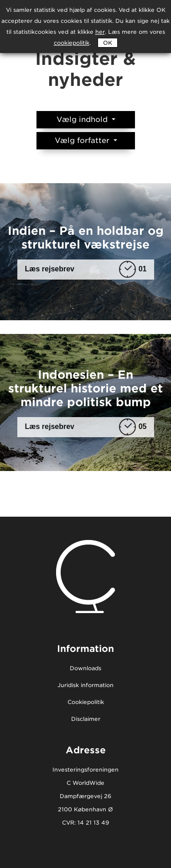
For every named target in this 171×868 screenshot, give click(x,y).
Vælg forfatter (83, 140)
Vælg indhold (83, 119)
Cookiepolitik (86, 702)
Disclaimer (86, 719)
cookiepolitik (72, 43)
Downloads (85, 669)
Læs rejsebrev (86, 269)
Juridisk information (85, 685)
